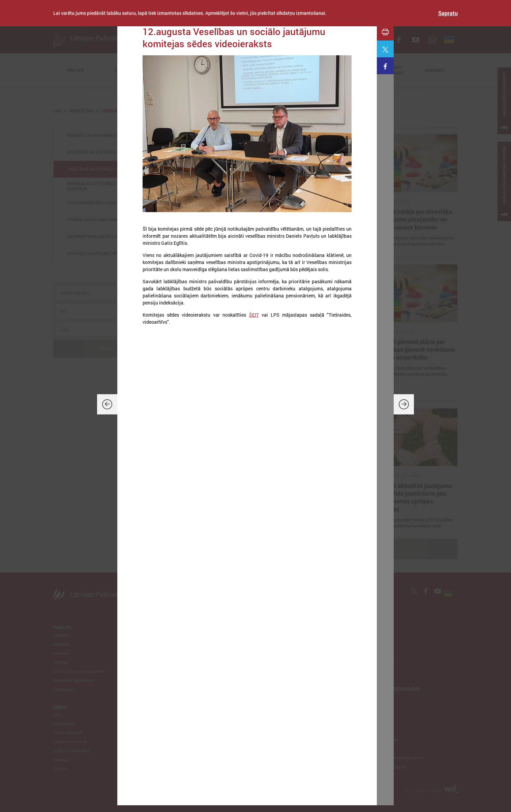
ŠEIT (254, 315)
